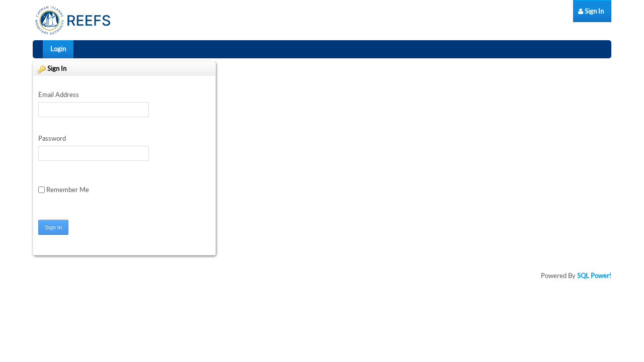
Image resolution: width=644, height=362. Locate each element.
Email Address (59, 95)
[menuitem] (591, 11)
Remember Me (64, 190)
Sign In (53, 227)
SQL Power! (594, 276)
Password (52, 138)
